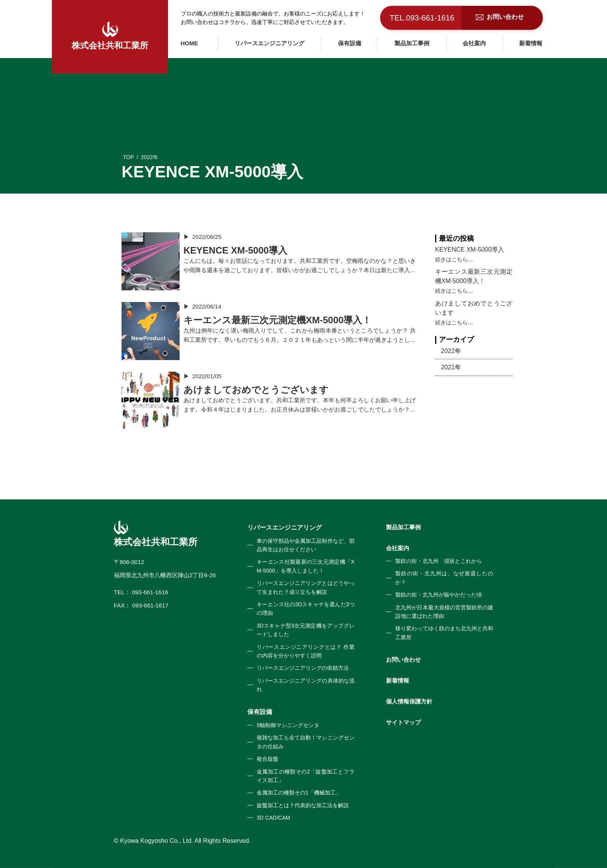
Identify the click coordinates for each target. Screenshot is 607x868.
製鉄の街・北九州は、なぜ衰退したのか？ (444, 578)
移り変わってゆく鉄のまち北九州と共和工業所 (444, 633)
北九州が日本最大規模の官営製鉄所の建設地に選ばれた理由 (444, 612)
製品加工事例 (412, 43)
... (470, 259)
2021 (448, 367)
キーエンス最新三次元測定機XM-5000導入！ (474, 276)
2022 (448, 351)
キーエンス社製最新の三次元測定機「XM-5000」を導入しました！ (306, 566)
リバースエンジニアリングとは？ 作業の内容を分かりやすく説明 (306, 651)
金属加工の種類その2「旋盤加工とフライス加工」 (306, 776)
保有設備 (350, 43)
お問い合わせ (403, 660)
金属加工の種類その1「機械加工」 (299, 793)
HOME (189, 43)
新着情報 (531, 43)
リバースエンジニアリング (269, 43)
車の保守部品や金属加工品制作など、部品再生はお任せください (306, 545)
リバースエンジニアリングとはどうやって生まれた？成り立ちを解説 (306, 587)
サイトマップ (403, 722)
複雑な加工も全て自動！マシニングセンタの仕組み (306, 742)
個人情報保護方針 (409, 701)
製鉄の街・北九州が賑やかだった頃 (439, 595)
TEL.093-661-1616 (422, 18)
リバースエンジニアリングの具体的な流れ (306, 685)
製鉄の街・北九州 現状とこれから (439, 561)
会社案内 (474, 43)
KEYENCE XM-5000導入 (470, 250)
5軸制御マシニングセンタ (288, 725)
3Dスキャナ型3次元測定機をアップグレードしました (306, 630)
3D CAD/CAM (273, 818)
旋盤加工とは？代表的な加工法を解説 (303, 805)
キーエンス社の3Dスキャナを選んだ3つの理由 (306, 609)
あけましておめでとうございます (474, 308)
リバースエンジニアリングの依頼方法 (303, 668)
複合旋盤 (267, 759)
